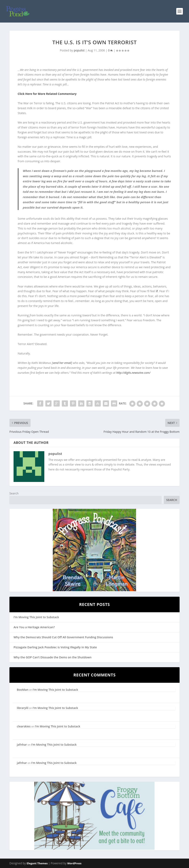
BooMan (23, 690)
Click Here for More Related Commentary (47, 94)
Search (14, 493)
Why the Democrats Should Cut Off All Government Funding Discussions (63, 637)
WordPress (74, 863)
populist (79, 50)
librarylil (23, 708)
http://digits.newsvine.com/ (133, 373)
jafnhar (22, 745)
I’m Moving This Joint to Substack (36, 617)
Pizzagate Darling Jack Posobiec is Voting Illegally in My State (55, 647)
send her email (62, 363)
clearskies (24, 726)
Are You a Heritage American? (34, 627)
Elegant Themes (37, 863)
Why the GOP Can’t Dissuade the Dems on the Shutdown (53, 657)
